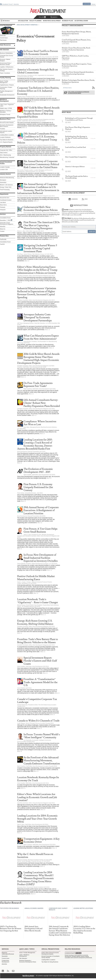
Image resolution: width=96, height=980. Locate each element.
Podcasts (3, 207)
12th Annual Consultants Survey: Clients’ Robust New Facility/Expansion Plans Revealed (42, 403)
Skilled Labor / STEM (6, 108)
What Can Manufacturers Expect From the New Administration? (41, 337)
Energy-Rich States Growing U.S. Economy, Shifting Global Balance (35, 622)
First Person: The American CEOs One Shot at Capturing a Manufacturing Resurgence (42, 225)
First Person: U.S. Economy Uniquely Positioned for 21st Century (38, 487)
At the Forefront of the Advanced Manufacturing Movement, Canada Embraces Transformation (42, 761)
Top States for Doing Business (50, 962)
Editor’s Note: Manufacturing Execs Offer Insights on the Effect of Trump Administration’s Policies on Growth (37, 270)
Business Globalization (6, 53)
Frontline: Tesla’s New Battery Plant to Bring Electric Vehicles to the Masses (38, 641)
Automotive (3, 182)
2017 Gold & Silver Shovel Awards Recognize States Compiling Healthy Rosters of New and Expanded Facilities (38, 112)
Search (54, 17)
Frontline (3, 129)
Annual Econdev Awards (7, 123)
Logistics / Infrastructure (7, 67)
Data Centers (4, 153)
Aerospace (3, 180)
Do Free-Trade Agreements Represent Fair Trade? (38, 385)
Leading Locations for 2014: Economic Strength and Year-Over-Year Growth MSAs (37, 819)
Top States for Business (7, 140)
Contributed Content (6, 200)
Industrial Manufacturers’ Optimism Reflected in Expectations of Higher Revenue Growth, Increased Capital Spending (37, 293)
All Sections (6, 21)
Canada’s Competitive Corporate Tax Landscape (37, 701)
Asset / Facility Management (4, 82)
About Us (3, 229)
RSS (9, 220)
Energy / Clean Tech (6, 187)
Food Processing (5, 190)
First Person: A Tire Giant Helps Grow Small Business (41, 530)
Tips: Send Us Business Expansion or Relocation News (79, 92)
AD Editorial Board (81, 21)
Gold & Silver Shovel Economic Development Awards (50, 953)
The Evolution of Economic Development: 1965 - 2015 (38, 471)
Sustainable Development (7, 95)
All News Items (67, 88)
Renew (93, 4)
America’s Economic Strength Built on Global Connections (38, 71)
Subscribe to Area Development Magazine (7, 223)
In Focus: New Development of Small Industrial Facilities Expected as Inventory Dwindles (41, 558)
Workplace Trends (5, 114)
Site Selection (23, 958)
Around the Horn (5, 198)
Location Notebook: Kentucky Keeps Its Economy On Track (38, 779)
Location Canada (5, 167)
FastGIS (2, 244)
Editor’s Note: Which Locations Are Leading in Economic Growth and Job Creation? (37, 797)
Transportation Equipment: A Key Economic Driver (42, 840)
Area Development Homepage (27, 25)
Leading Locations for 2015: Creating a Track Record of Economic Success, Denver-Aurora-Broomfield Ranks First (35, 444)
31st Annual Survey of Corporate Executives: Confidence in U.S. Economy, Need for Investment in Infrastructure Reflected (38, 189)
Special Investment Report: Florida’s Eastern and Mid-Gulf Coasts (40, 661)
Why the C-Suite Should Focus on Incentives (35, 856)
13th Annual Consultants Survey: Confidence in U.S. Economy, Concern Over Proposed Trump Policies (38, 138)
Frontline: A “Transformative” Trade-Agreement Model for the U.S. (41, 682)
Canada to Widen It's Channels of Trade (38, 721)
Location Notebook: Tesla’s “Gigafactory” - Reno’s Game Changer (38, 601)
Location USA (4, 169)
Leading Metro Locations (7, 135)
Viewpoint (3, 210)
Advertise (16, 4)
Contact (2, 231)
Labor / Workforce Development (24, 955)
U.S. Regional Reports (6, 142)
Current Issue (4, 38)
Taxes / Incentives (5, 73)
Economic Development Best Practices (7, 126)
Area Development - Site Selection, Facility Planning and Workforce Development (48, 11)
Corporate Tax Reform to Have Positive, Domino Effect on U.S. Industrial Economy (38, 91)
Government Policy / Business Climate (6, 64)
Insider (79, 212)
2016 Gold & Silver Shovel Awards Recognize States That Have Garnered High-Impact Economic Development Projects (38, 359)
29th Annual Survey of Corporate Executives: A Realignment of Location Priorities (41, 510)
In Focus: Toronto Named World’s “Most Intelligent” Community (42, 736)
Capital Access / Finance (7, 85)
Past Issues (3, 40)
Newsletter (3, 220)
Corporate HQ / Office (6, 150)
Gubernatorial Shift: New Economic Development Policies (41, 209)
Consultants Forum (7, 4)
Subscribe (87, 4)
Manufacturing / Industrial (7, 157)
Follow (42, 17)
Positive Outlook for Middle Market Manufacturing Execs (36, 578)
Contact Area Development (6, 961)
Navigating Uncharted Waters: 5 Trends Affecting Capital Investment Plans (40, 249)
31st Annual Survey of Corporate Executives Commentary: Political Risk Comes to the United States (41, 164)
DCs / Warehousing (6, 155)
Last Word (3, 202)
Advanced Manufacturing (7, 178)
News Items (3, 205)
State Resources (5, 45)
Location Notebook (5, 137)
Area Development (6, 25)
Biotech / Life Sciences (6, 185)
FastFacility (3, 239)
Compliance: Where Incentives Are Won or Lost (40, 423)
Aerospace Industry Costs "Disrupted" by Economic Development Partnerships (38, 318)
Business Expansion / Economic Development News (28, 961)
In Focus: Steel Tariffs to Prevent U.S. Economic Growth (41, 53)
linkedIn (73, 199)
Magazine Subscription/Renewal (8, 953)
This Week (79, 220)
